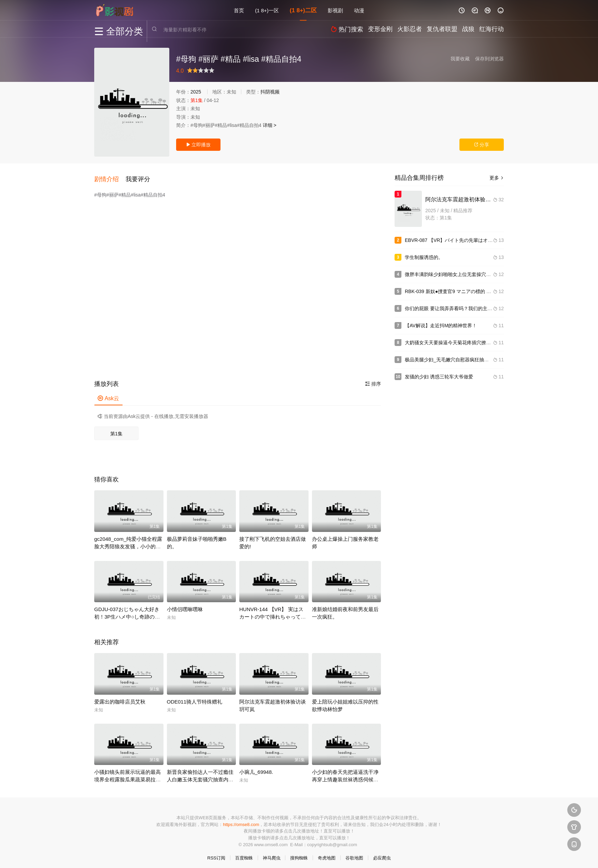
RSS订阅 (216, 855)
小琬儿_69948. (256, 769)
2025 (196, 92)
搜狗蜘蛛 (299, 855)
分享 (482, 145)
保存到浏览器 (489, 59)
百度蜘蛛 (244, 855)
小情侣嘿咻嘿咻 (185, 606)
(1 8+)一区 (267, 10)
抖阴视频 (270, 92)
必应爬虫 (382, 855)
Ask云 (108, 395)
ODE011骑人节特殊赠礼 (195, 698)
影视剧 (335, 10)
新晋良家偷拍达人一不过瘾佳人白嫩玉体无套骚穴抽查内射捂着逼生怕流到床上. (200, 776)
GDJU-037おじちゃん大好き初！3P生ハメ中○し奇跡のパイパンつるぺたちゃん (127, 613)
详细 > (270, 125)
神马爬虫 (272, 855)
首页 (239, 10)
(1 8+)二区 (303, 10)
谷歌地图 (354, 855)
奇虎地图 (327, 855)
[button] (110, 177)
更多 (497, 178)
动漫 (359, 10)
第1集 (116, 430)
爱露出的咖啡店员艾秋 (120, 698)
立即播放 (198, 145)
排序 (373, 380)
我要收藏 (460, 59)
